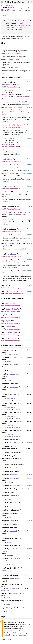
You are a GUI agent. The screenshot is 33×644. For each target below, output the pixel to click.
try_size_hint (11, 138)
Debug (9, 186)
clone (7, 165)
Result (9, 97)
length (8, 235)
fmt (6, 192)
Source (4, 15)
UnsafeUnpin (11, 332)
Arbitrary (7, 85)
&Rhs (4, 273)
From (12, 443)
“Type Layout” (19, 633)
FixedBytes (24, 25)
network (7, 5)
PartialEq (11, 254)
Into (15, 478)
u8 (21, 212)
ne (6, 271)
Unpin (9, 327)
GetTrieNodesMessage (15, 2)
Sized (17, 354)
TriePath (23, 27)
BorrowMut (14, 364)
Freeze (9, 303)
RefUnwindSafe (12, 309)
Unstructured (8, 94)
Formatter (6, 194)
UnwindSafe (11, 338)
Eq (7, 285)
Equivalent (18, 394)
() (25, 194)
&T (19, 449)
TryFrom (16, 549)
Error (4, 99)
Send (8, 315)
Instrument (15, 475)
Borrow (13, 357)
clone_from (9, 174)
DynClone (14, 387)
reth (3, 5)
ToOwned (13, 531)
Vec (17, 27)
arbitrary (9, 90)
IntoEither (15, 485)
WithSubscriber (17, 579)
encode (8, 244)
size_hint (9, 125)
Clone (9, 159)
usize (22, 125)
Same (12, 521)
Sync (8, 321)
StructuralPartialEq (15, 291)
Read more (25, 104)
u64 (21, 23)
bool (26, 262)
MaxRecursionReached (11, 147)
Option (15, 127)
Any (11, 350)
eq (6, 260)
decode (8, 212)
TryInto (16, 558)
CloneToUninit (16, 374)
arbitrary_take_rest (13, 108)
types (12, 5)
